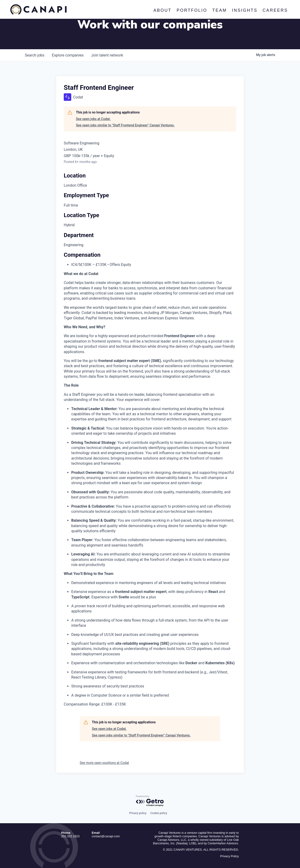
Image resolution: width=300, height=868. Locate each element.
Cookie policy (159, 813)
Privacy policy (138, 813)
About (163, 10)
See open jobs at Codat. (93, 119)
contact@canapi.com (106, 836)
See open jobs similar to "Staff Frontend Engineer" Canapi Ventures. (125, 125)
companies (68, 55)
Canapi (38, 10)
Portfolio (192, 10)
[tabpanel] (150, 489)
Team (220, 10)
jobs (35, 55)
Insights (245, 10)
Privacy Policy (229, 856)
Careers (275, 10)
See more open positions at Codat (104, 763)
